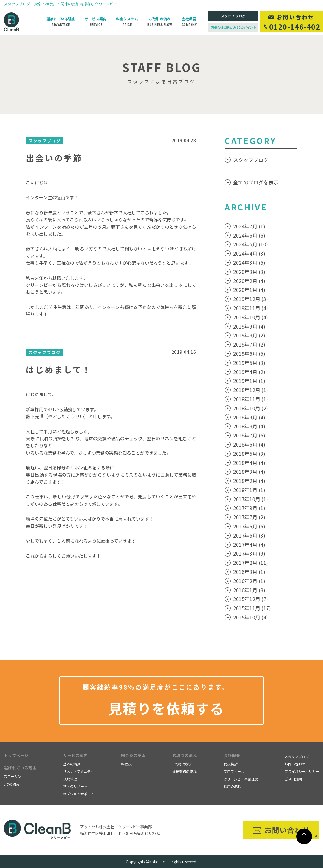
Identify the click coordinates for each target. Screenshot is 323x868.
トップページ (16, 755)
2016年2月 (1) (249, 581)
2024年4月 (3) (249, 253)
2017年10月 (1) (251, 499)
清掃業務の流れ (184, 771)
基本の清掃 (72, 764)
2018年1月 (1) (249, 490)
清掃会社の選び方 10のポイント (233, 27)
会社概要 (232, 755)
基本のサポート (75, 786)
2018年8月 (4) (249, 426)
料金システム (133, 755)
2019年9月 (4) (249, 326)
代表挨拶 (231, 764)
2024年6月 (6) (249, 235)
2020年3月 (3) (249, 272)
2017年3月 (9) (249, 553)
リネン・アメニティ (78, 771)
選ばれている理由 (20, 768)
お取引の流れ (185, 755)
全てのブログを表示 (256, 182)
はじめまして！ (59, 369)
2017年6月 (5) (249, 526)
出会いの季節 (54, 158)
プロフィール (234, 771)
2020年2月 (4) (249, 281)
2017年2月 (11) (251, 563)
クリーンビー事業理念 (241, 779)
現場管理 (70, 779)
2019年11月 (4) (251, 308)
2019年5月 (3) (249, 363)
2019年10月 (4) (251, 317)
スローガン (12, 776)
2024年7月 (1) (249, 226)
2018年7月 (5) (249, 435)
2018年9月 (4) (249, 417)
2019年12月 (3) (251, 299)
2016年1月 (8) (249, 590)
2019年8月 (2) (249, 335)
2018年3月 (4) (249, 472)
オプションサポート (79, 794)
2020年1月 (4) (249, 290)
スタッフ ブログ (233, 16)
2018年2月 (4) (249, 481)
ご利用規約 (293, 779)
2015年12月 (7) (251, 599)
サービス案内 (75, 755)
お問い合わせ (295, 764)
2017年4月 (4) (249, 545)
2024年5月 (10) (251, 244)
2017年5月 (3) (249, 535)
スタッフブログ (251, 160)
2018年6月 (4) (249, 444)
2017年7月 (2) (249, 517)
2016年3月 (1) (249, 572)
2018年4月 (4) (249, 463)
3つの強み (12, 784)
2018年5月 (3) (249, 454)
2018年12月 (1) (251, 390)
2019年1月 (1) (249, 381)
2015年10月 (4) (251, 617)
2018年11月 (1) (251, 399)
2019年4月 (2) (249, 372)
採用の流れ (232, 786)
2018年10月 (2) (251, 408)
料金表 (126, 764)
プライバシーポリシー (302, 771)
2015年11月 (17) (252, 608)
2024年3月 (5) (249, 262)
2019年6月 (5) (249, 353)
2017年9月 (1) (249, 508)
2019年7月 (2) (249, 344)
